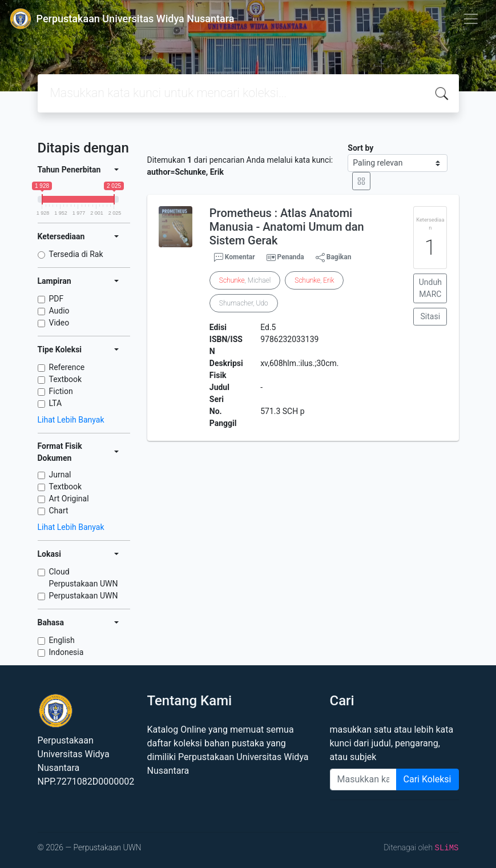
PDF (57, 299)
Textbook (66, 379)
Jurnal (60, 475)
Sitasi (431, 316)
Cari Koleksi (428, 779)
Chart (59, 511)
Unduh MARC (430, 288)
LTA (56, 403)
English (62, 640)
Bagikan (334, 258)
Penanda (291, 257)
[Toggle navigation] (471, 19)
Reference (67, 367)
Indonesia (66, 652)
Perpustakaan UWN (84, 596)
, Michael (245, 280)
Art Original (69, 499)
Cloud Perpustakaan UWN (84, 578)
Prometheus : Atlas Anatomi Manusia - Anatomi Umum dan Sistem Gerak (287, 227)
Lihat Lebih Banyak (71, 420)
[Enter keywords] (363, 779)
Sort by (360, 148)
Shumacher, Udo (244, 303)
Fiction (61, 391)
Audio (59, 311)
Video (59, 323)
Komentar (235, 258)
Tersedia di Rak (76, 254)
